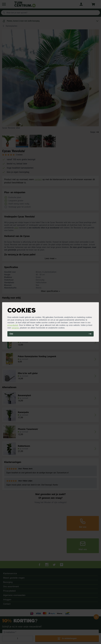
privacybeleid (13, 325)
